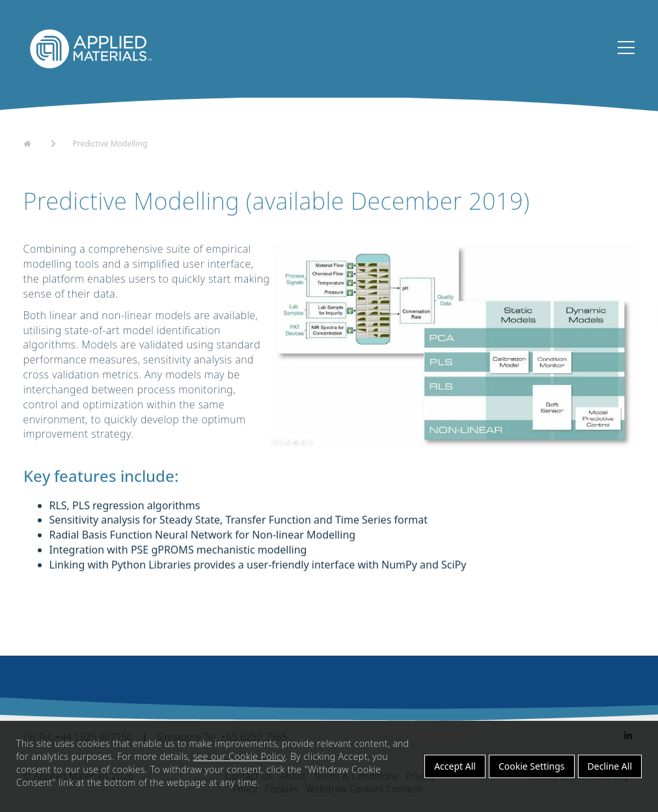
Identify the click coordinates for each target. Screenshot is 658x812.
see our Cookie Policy (240, 756)
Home (35, 143)
